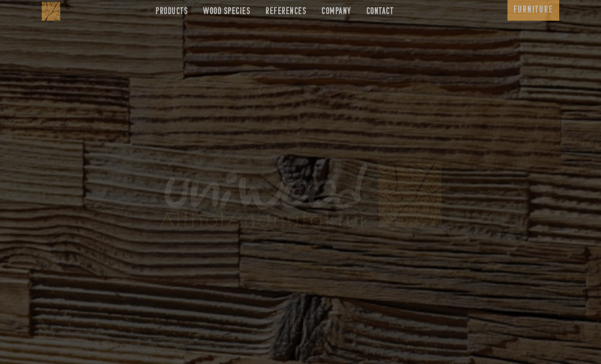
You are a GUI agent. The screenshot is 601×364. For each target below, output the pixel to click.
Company (336, 9)
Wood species (227, 9)
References (286, 9)
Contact (380, 9)
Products (172, 9)
